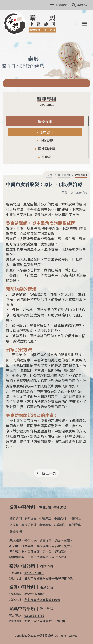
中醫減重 (45, 518)
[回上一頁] (46, 473)
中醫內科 (60, 518)
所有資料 (46, 132)
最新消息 (30, 518)
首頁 (49, 175)
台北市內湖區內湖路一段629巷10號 (48, 578)
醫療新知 (60, 525)
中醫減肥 (46, 141)
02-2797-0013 (34, 573)
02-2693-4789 (34, 615)
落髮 (65, 193)
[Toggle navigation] (84, 24)
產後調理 (45, 525)
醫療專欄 (45, 121)
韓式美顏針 (29, 525)
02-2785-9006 (34, 594)
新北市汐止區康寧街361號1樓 (45, 621)
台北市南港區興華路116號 (42, 600)
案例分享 (75, 525)
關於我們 (16, 518)
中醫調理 (75, 518)
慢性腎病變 (46, 149)
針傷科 (46, 157)
